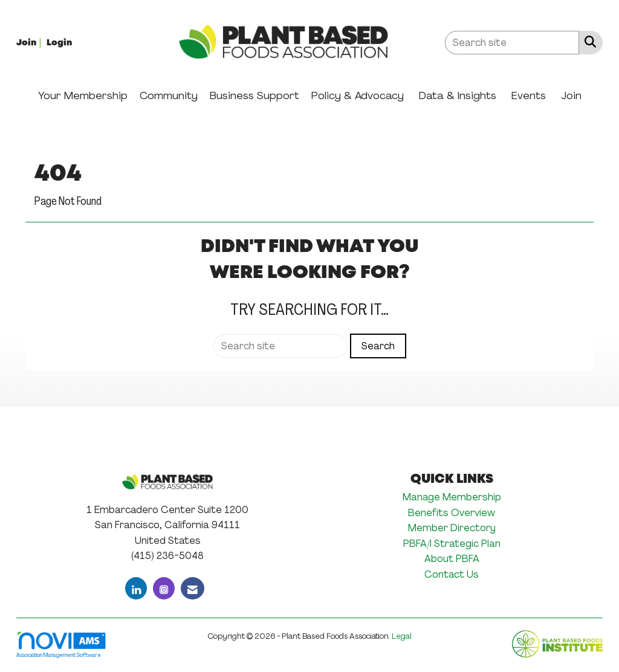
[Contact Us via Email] (193, 588)
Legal (402, 636)
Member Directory (452, 528)
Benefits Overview (452, 513)
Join (571, 95)
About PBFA (452, 559)
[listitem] (30, 42)
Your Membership (83, 95)
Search (378, 346)
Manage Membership (452, 497)
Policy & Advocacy (358, 95)
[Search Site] (588, 42)
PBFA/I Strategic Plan (452, 544)
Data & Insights (458, 95)
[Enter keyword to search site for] (512, 43)
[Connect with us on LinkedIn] (136, 588)
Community (169, 95)
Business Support (254, 95)
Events (529, 95)
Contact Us (452, 574)
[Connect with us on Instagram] (164, 588)
